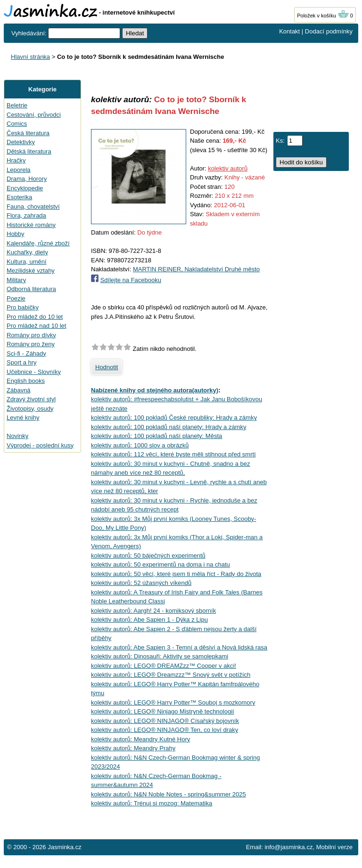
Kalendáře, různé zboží (38, 243)
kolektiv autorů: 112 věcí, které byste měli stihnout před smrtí (173, 454)
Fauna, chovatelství (33, 207)
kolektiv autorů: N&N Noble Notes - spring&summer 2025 (169, 794)
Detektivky (21, 142)
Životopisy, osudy (30, 409)
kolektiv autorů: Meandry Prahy (133, 748)
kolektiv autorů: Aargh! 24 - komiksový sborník (153, 611)
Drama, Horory (27, 179)
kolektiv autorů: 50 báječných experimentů (148, 556)
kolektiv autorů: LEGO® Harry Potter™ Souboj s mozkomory (173, 702)
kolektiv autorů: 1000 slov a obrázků (140, 445)
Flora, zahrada (26, 215)
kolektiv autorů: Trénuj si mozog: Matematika (152, 803)
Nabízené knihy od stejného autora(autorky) (155, 390)
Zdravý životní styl (31, 399)
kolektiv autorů (228, 168)
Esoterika (19, 197)
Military (16, 280)
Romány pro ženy (31, 344)
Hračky (16, 160)
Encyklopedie (25, 188)
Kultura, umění (27, 262)
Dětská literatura (29, 151)
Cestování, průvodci (34, 115)
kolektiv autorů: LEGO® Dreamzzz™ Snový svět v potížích (171, 675)
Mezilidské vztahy (31, 271)
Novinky (17, 436)
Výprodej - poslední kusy (40, 445)
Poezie (16, 298)
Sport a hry (22, 362)
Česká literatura (28, 133)
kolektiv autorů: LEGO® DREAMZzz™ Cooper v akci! (164, 666)
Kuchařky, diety (27, 252)
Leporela (19, 170)
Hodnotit (107, 367)
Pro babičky (23, 307)
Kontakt (289, 31)
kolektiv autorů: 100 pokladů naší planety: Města (156, 436)
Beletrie (17, 105)
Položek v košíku (323, 16)
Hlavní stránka (30, 57)
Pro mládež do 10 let (35, 317)
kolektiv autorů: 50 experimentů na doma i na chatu (160, 564)
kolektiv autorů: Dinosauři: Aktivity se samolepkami (160, 656)
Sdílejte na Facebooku (131, 280)
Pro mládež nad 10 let (36, 326)
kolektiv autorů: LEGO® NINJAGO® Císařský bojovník (165, 721)
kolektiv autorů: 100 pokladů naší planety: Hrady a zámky (169, 427)
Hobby (16, 234)
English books (26, 381)
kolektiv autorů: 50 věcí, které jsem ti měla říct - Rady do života (176, 574)
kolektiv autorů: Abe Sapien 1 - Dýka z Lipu (149, 620)
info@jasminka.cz (288, 847)
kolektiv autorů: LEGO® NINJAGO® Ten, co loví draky (165, 730)
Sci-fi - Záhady (26, 353)
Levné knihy (23, 418)
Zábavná (19, 390)
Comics (17, 124)
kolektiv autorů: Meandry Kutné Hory (140, 739)
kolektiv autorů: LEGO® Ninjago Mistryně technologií (163, 711)
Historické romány (31, 225)
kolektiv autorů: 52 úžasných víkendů (141, 583)
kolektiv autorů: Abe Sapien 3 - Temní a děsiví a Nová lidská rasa (179, 647)
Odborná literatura (31, 289)
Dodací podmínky (329, 31)
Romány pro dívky (31, 335)
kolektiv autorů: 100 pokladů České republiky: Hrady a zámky (174, 418)
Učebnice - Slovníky (34, 372)
